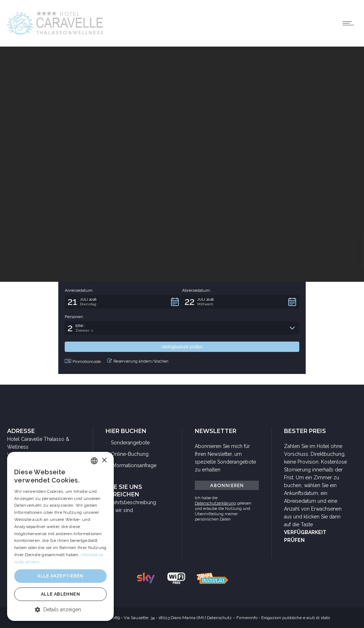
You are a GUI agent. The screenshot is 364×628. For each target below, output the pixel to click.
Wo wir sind (119, 510)
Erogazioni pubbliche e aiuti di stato (296, 618)
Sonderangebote (130, 443)
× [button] (104, 461)
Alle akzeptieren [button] (60, 576)
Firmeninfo (247, 618)
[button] (123, 302)
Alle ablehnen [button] (60, 594)
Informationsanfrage (134, 465)
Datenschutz (219, 618)
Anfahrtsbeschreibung (131, 502)
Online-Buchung (130, 454)
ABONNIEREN (227, 485)
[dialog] (60, 536)
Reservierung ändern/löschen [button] (138, 361)
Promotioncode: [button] (83, 362)
